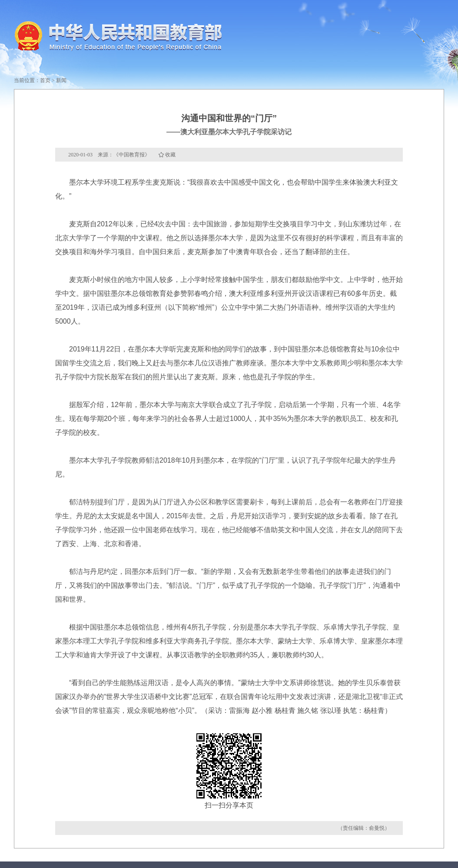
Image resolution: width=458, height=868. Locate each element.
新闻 (61, 80)
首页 (45, 80)
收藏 (170, 155)
